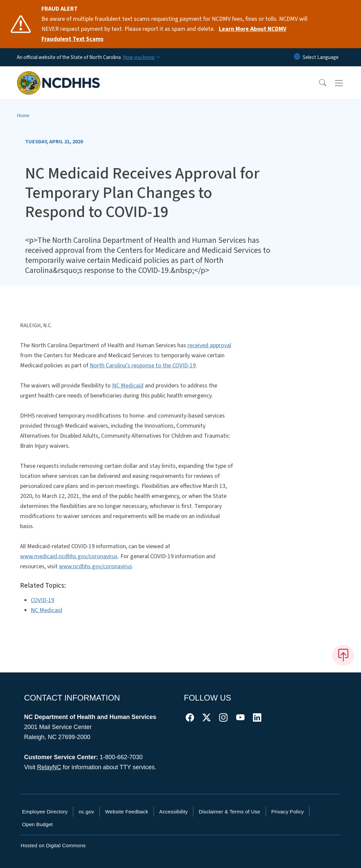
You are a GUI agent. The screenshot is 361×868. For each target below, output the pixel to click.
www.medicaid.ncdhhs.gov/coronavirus (69, 556)
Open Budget (37, 824)
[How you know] (141, 57)
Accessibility (173, 812)
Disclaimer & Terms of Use (230, 812)
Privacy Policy (288, 812)
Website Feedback (127, 812)
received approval (209, 345)
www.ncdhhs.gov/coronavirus (96, 566)
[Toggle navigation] (345, 83)
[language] (321, 57)
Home (23, 116)
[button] (318, 83)
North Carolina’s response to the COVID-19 (143, 366)
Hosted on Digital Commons (53, 845)
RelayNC (49, 767)
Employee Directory (45, 812)
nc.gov (86, 812)
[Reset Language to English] (297, 57)
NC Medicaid (128, 386)
